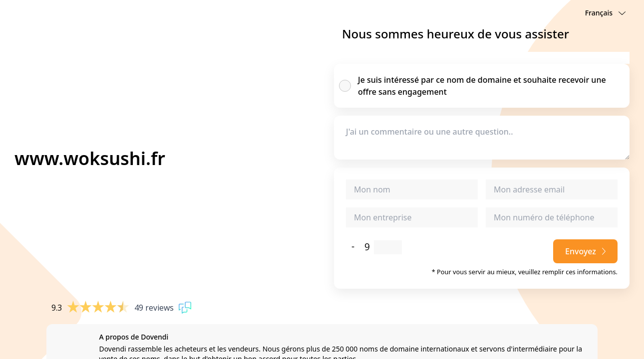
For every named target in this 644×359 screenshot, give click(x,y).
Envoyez (585, 251)
